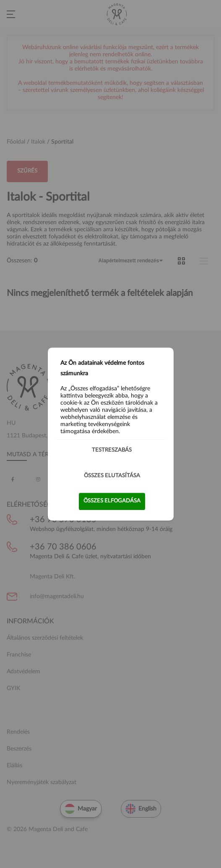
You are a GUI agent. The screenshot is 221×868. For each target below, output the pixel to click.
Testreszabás (112, 450)
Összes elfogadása (112, 501)
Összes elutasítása (112, 476)
